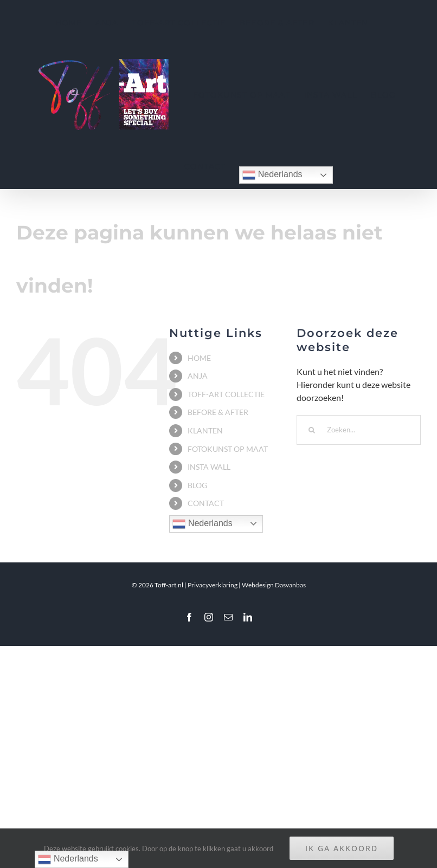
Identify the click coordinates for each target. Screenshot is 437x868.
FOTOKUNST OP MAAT (228, 449)
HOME (199, 358)
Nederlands (272, 175)
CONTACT (206, 503)
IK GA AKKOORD (342, 848)
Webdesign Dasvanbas (274, 585)
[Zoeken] (311, 430)
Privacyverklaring (213, 585)
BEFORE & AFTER (218, 412)
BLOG (197, 485)
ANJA (198, 376)
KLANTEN (205, 430)
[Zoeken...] (359, 430)
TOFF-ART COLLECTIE (226, 394)
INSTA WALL (209, 467)
